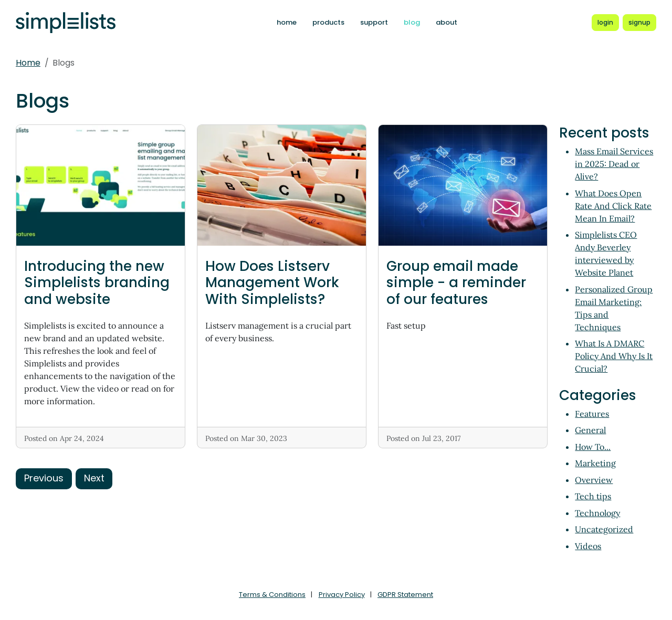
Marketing (595, 463)
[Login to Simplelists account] (605, 23)
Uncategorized (604, 529)
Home (28, 63)
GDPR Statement (405, 595)
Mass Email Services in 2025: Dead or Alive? (614, 164)
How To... (593, 447)
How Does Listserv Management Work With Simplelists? (272, 282)
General (590, 430)
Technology (597, 513)
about (447, 22)
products (328, 22)
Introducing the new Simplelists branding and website (97, 282)
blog (412, 22)
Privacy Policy (342, 595)
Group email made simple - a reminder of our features (456, 282)
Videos (588, 546)
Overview (594, 480)
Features (592, 414)
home (287, 22)
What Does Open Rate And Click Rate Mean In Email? (613, 206)
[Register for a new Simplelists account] (639, 23)
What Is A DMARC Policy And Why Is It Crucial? (614, 356)
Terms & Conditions (272, 595)
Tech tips (593, 496)
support (374, 22)
